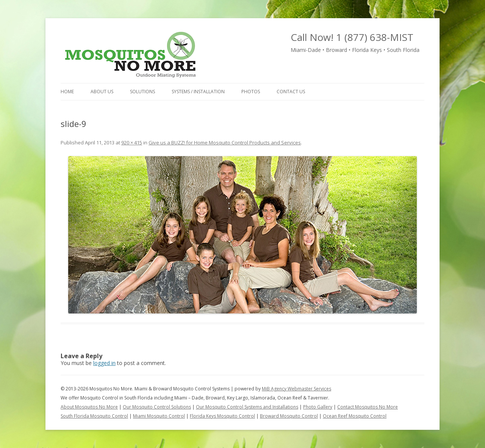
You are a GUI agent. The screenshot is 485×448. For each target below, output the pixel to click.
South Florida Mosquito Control (94, 416)
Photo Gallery (318, 407)
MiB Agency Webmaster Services (296, 389)
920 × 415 (132, 143)
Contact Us (291, 92)
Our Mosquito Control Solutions (157, 407)
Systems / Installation (198, 92)
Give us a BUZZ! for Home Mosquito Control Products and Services (225, 143)
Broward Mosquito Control (289, 416)
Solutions (142, 92)
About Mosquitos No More (89, 407)
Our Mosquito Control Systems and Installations (247, 407)
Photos (251, 92)
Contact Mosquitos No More (368, 407)
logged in (104, 363)
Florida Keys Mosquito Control (222, 416)
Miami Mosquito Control (159, 416)
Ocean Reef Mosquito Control (355, 416)
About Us (102, 92)
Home (67, 92)
